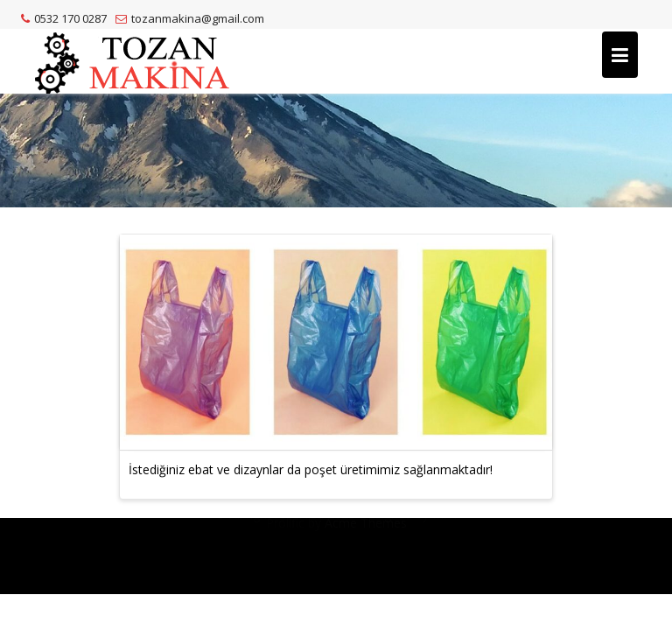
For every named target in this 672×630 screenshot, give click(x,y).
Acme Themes (366, 573)
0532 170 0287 (64, 18)
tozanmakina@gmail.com (190, 18)
